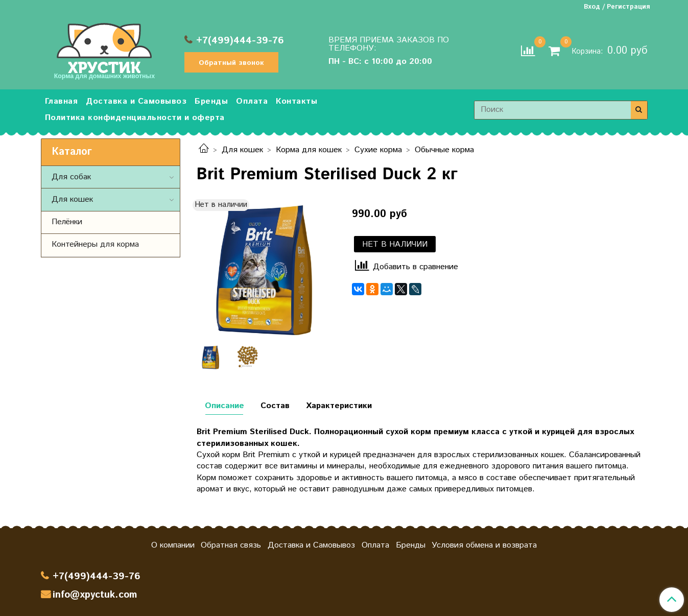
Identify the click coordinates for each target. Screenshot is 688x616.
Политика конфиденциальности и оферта (135, 118)
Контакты (296, 101)
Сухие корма (378, 150)
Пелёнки (67, 222)
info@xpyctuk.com (95, 595)
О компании (173, 545)
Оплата (252, 101)
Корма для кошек (309, 150)
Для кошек (242, 150)
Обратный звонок (231, 63)
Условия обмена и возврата (484, 545)
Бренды (211, 101)
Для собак (71, 177)
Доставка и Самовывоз (136, 101)
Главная (62, 101)
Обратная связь (231, 545)
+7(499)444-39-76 (240, 41)
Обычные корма (444, 150)
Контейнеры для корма (95, 244)
